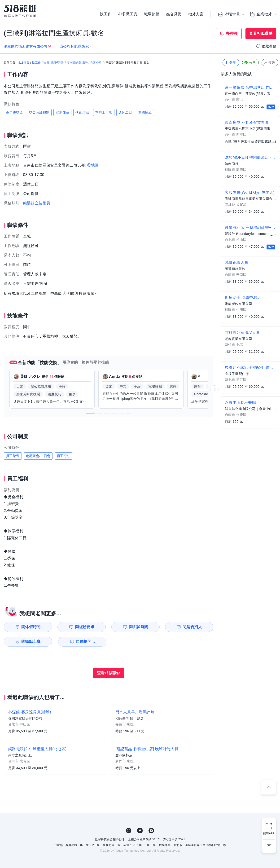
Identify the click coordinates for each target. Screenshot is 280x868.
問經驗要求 (85, 627)
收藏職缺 (269, 46)
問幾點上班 (31, 641)
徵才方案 (196, 14)
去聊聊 (232, 33)
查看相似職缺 (261, 33)
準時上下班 (104, 112)
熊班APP (269, 833)
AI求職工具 (128, 14)
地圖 (95, 165)
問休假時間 (31, 627)
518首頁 (24, 63)
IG (129, 831)
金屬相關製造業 (54, 63)
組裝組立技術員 (37, 203)
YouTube (151, 831)
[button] (90, 413)
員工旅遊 (13, 456)
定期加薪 (62, 112)
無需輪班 (145, 112)
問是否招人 (192, 627)
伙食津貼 (82, 112)
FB (140, 831)
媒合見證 (174, 14)
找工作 (106, 14)
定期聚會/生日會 (38, 456)
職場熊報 (152, 14)
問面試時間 (139, 627)
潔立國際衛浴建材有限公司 (84, 63)
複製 (269, 63)
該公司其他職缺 (75, 46)
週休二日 (125, 112)
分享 (230, 63)
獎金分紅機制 (39, 112)
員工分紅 (64, 456)
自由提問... (85, 641)
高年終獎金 (14, 112)
